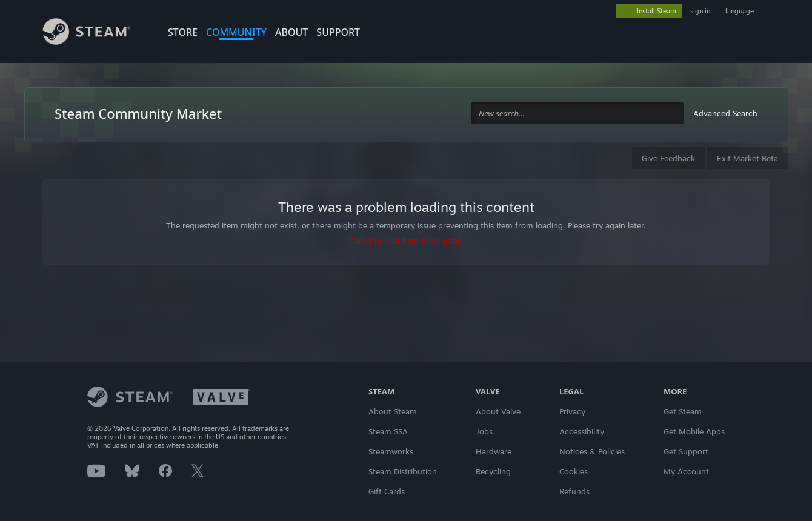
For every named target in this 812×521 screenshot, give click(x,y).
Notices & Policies (592, 451)
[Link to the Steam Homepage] (96, 33)
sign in (700, 11)
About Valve (498, 411)
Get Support (686, 451)
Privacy (572, 411)
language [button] (740, 11)
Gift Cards (387, 491)
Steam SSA (388, 431)
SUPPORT (338, 32)
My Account (686, 471)
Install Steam (657, 11)
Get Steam (683, 411)
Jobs (484, 431)
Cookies (574, 471)
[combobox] (577, 114)
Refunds (574, 491)
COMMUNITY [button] (236, 32)
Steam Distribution (403, 471)
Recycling (493, 471)
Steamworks (391, 451)
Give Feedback (668, 158)
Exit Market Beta (747, 158)
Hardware (494, 451)
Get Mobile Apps (694, 431)
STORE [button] (183, 32)
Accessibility (582, 431)
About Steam (393, 411)
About (291, 32)
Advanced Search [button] (725, 113)
